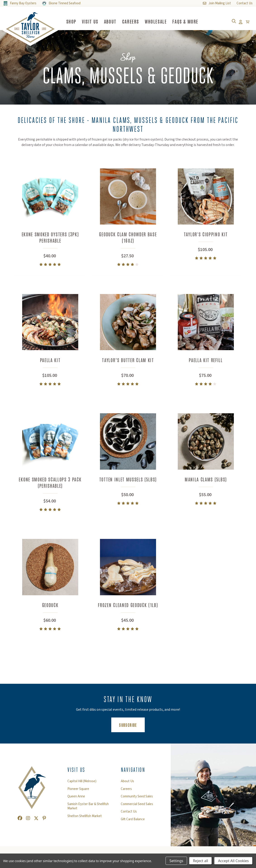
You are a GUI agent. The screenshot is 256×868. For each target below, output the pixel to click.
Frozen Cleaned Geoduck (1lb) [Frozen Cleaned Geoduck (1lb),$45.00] (128, 607)
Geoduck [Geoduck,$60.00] (50, 607)
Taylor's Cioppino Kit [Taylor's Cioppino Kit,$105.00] (206, 234)
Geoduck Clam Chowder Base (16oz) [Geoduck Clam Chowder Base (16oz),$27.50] (128, 237)
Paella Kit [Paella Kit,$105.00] (50, 361)
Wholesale (160, 21)
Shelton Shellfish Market (85, 819)
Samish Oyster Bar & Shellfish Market (88, 809)
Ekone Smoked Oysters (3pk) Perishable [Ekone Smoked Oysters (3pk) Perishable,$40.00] (50, 237)
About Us (127, 784)
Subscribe (132, 727)
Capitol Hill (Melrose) (82, 784)
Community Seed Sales (137, 799)
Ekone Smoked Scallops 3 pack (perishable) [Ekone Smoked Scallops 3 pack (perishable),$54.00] (50, 484)
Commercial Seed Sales (137, 807)
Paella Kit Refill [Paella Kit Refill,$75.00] (206, 361)
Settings (176, 861)
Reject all (200, 861)
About (115, 21)
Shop (76, 21)
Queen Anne (76, 799)
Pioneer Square (78, 791)
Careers (135, 21)
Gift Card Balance (133, 822)
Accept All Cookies (233, 861)
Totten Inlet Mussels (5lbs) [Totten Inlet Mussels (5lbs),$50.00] (128, 481)
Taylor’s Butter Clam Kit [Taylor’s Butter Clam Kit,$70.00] (128, 361)
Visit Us (95, 21)
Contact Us (129, 814)
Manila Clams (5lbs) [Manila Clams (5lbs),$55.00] (206, 481)
